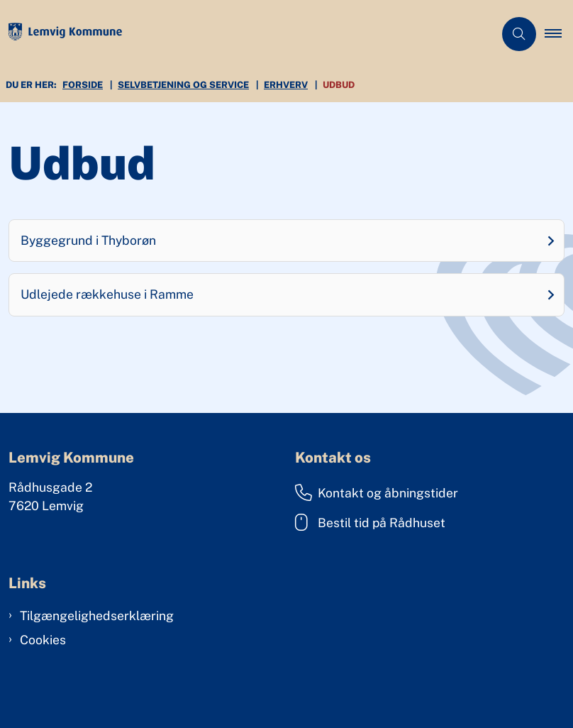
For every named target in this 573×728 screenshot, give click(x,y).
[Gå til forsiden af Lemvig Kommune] (241, 34)
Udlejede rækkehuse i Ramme (107, 294)
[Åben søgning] (519, 34)
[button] (559, 34)
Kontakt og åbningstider (377, 492)
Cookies (43, 640)
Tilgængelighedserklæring (97, 616)
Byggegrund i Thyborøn (88, 240)
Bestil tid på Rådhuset (370, 522)
